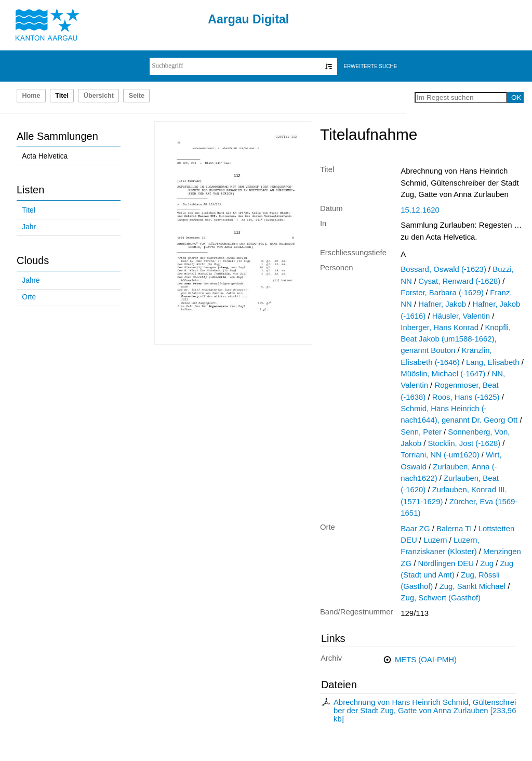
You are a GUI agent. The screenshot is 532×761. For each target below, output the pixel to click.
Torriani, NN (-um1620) (440, 455)
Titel (28, 210)
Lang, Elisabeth (493, 362)
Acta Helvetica (45, 156)
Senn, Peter (421, 432)
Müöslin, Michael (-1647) (443, 374)
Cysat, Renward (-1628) (459, 281)
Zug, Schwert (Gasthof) (441, 598)
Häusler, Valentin (461, 316)
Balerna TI (454, 529)
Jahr (29, 227)
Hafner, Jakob (442, 304)
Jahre (31, 280)
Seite (137, 96)
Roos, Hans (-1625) (466, 397)
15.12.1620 (420, 210)
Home (31, 96)
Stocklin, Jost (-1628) (464, 443)
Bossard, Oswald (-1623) (443, 269)
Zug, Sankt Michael (473, 586)
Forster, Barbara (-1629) (442, 293)
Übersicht (99, 96)
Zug (487, 563)
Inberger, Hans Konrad (440, 327)
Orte (29, 297)
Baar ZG (415, 529)
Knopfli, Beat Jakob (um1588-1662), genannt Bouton (456, 339)
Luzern (435, 540)
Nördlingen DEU (445, 563)
